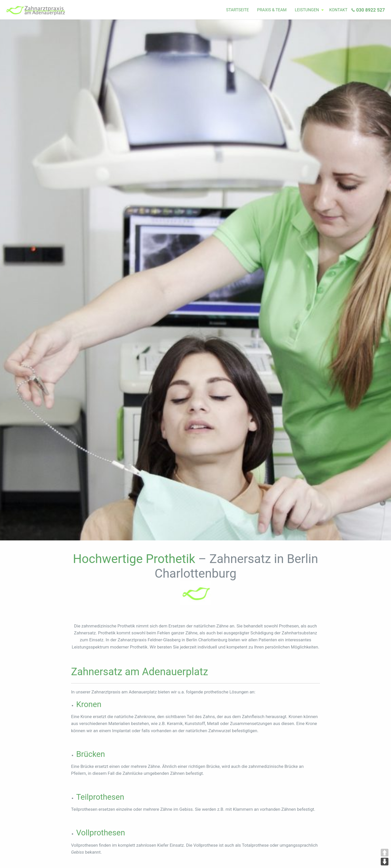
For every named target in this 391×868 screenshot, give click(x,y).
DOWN (385, 862)
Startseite (237, 10)
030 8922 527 (370, 10)
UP (385, 853)
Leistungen (307, 10)
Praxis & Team (272, 10)
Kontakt (338, 10)
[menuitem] (237, 10)
